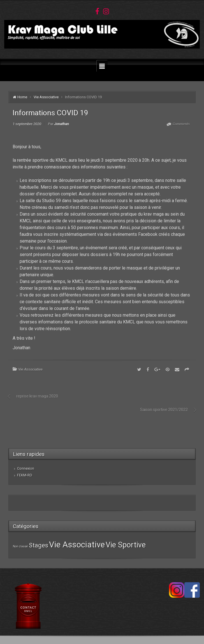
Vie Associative (46, 97)
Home (22, 97)
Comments (181, 124)
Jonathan (62, 124)
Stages (39, 545)
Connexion (26, 468)
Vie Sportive (126, 545)
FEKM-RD (25, 475)
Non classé (20, 546)
